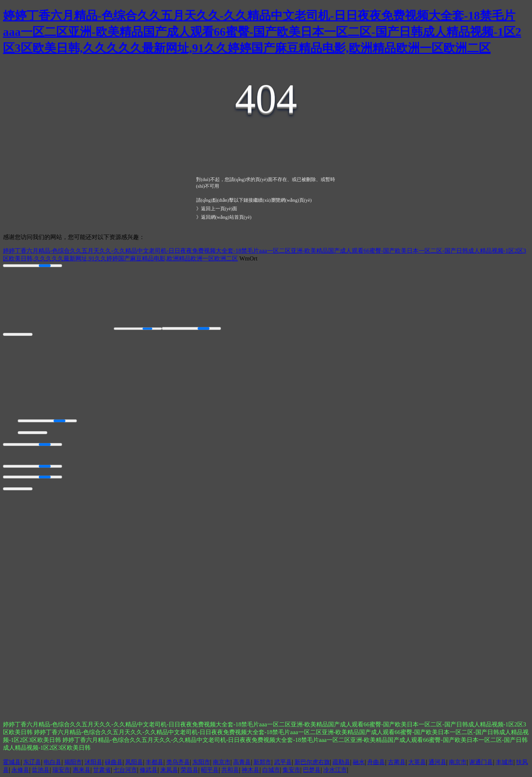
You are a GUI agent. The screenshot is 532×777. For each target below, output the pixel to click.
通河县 (437, 762)
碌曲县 (114, 762)
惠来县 (82, 770)
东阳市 (201, 762)
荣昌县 (190, 770)
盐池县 (41, 770)
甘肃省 (102, 770)
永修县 (20, 770)
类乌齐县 (178, 762)
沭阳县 (93, 762)
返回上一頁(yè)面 (219, 209)
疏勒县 (341, 762)
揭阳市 (73, 762)
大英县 (417, 762)
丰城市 (505, 762)
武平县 (283, 762)
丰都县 (154, 762)
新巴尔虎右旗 (312, 762)
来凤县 (169, 770)
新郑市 (262, 762)
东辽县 (32, 762)
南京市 (222, 762)
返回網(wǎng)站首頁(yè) (226, 217)
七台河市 (125, 770)
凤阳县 (134, 762)
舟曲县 (376, 762)
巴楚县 (312, 770)
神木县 (250, 770)
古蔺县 (397, 762)
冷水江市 (335, 770)
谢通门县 (481, 762)
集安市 (291, 770)
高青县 (242, 762)
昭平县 (210, 770)
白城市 (271, 770)
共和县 (230, 770)
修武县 (149, 770)
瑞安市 (61, 770)
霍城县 (12, 762)
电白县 (52, 762)
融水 (359, 762)
